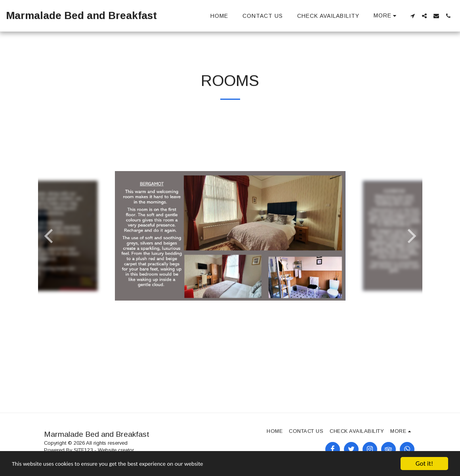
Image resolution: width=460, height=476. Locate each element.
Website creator (116, 450)
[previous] (50, 236)
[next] (410, 236)
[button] (412, 16)
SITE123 (83, 450)
